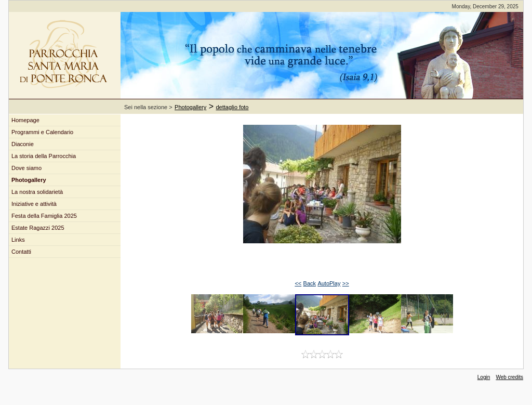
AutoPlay (329, 283)
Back (310, 283)
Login (484, 377)
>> (346, 283)
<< (298, 283)
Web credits (509, 377)
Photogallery (190, 107)
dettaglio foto (232, 107)
